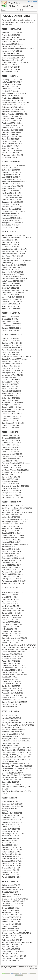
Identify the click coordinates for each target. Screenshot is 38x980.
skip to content (33, 2)
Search (18, 10)
